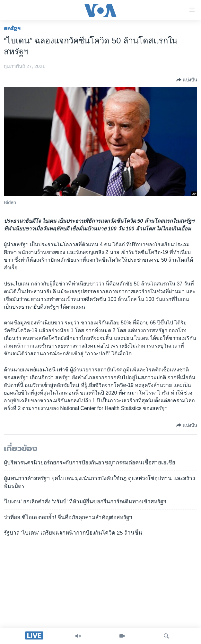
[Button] (187, 80)
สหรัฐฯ (12, 28)
